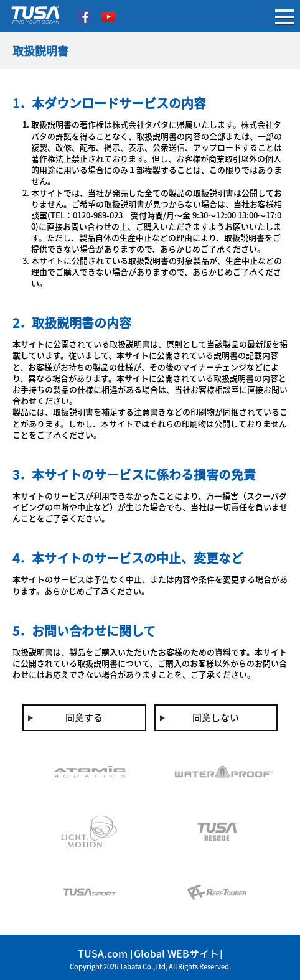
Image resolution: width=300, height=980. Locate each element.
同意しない (216, 717)
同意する (84, 717)
